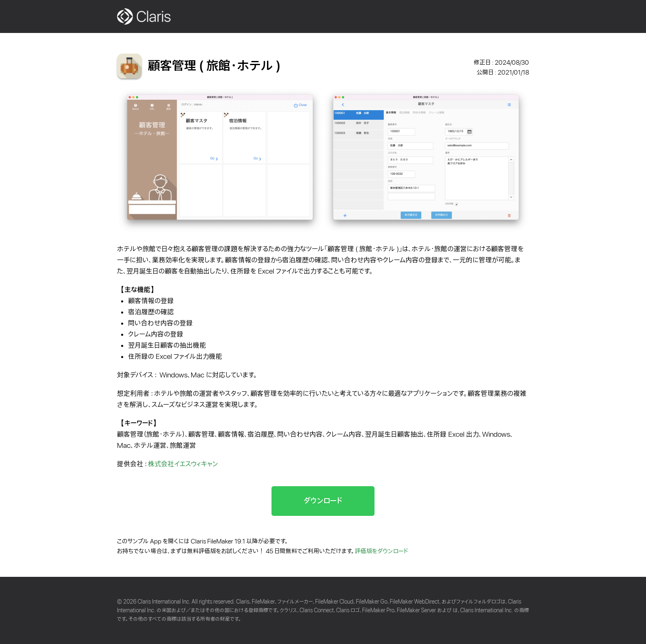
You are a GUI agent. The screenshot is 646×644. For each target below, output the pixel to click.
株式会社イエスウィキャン (183, 464)
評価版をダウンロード (382, 551)
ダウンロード (323, 501)
